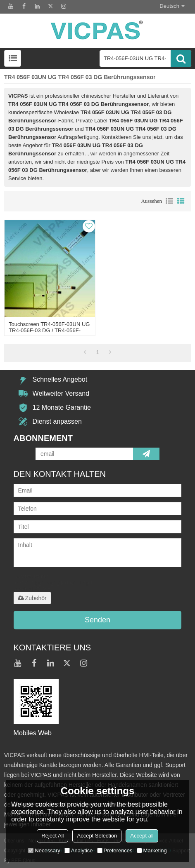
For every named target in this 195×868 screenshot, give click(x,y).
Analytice (79, 850)
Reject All (52, 836)
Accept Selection (97, 836)
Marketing (152, 850)
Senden (97, 620)
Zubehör (32, 598)
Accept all (142, 836)
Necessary (44, 850)
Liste (169, 201)
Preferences (115, 850)
